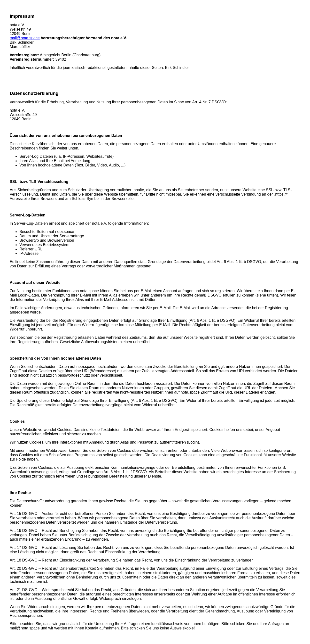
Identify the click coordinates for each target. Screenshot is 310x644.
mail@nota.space (25, 38)
